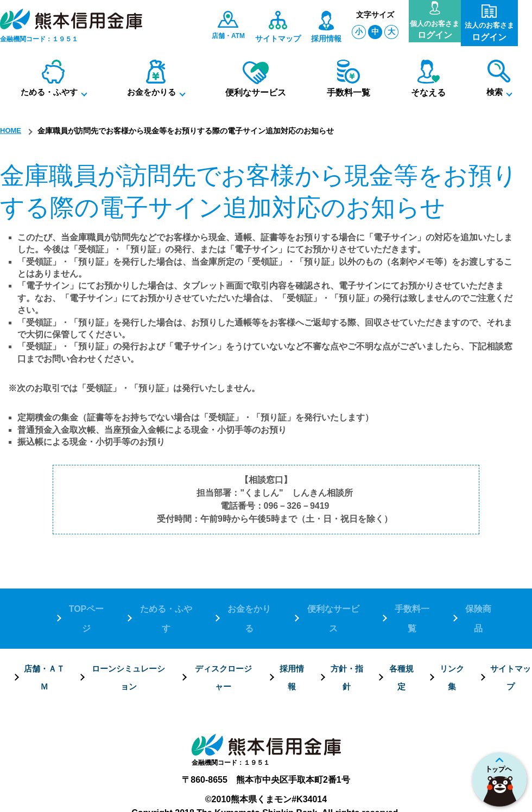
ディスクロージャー (223, 644)
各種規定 (401, 644)
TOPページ (86, 605)
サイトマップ (510, 644)
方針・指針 (346, 644)
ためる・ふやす (165, 605)
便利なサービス (332, 605)
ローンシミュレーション (128, 644)
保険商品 (478, 605)
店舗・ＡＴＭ (43, 644)
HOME (11, 131)
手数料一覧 (411, 605)
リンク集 (452, 644)
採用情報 (292, 644)
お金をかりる (249, 605)
